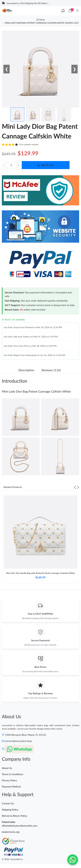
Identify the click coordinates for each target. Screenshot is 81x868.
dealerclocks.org (11, 832)
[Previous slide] (75, 487)
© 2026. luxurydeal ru (12, 859)
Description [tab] (26, 370)
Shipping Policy (10, 809)
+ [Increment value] (18, 165)
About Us (7, 768)
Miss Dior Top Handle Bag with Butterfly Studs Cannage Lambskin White (40, 573)
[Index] (63, 11)
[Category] (77, 11)
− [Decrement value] (4, 165)
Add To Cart (46, 165)
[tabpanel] (40, 540)
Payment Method (11, 786)
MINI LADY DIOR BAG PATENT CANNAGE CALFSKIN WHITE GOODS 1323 (42, 23)
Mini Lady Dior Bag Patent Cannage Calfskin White (36, 391)
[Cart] (70, 11)
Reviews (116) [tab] (51, 370)
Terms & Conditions (13, 774)
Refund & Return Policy (15, 816)
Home (41, 20)
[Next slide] (78, 487)
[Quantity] (11, 165)
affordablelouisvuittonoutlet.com (20, 826)
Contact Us (8, 803)
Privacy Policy (9, 780)
